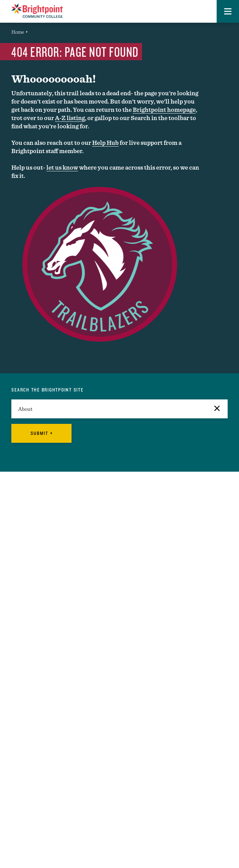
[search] (119, 409)
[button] (228, 11)
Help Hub (105, 143)
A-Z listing (70, 118)
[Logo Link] (37, 11)
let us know (62, 167)
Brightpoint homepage (164, 110)
